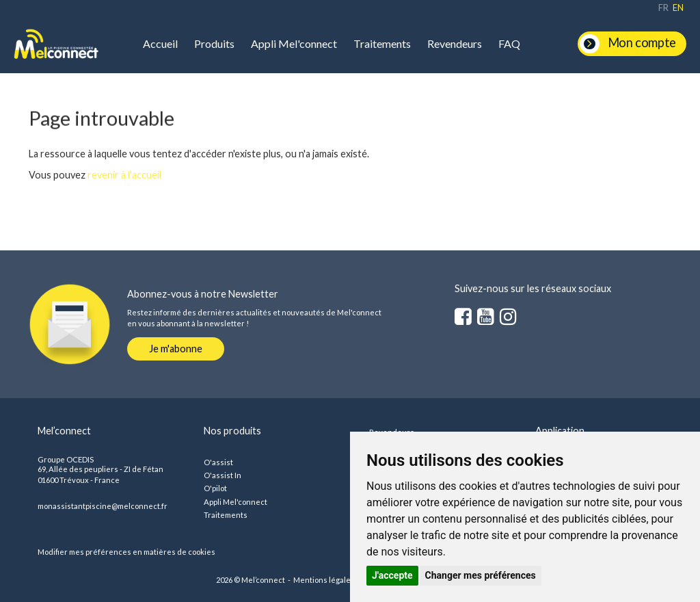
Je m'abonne (176, 349)
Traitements (382, 43)
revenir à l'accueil (124, 175)
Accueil (160, 43)
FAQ (509, 43)
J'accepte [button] (392, 575)
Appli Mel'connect (294, 43)
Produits (214, 43)
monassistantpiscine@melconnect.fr (103, 506)
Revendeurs (455, 43)
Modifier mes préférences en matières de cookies (126, 552)
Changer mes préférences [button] (481, 575)
